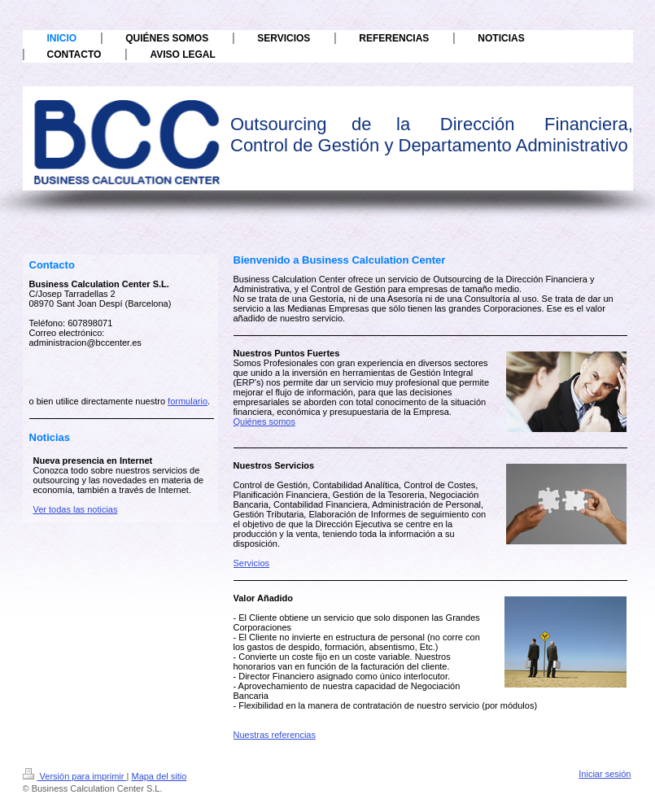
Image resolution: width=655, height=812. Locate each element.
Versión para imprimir (75, 776)
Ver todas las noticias (76, 509)
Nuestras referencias (275, 735)
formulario (188, 401)
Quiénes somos (264, 421)
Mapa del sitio (159, 776)
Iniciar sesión (605, 774)
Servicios (252, 563)
